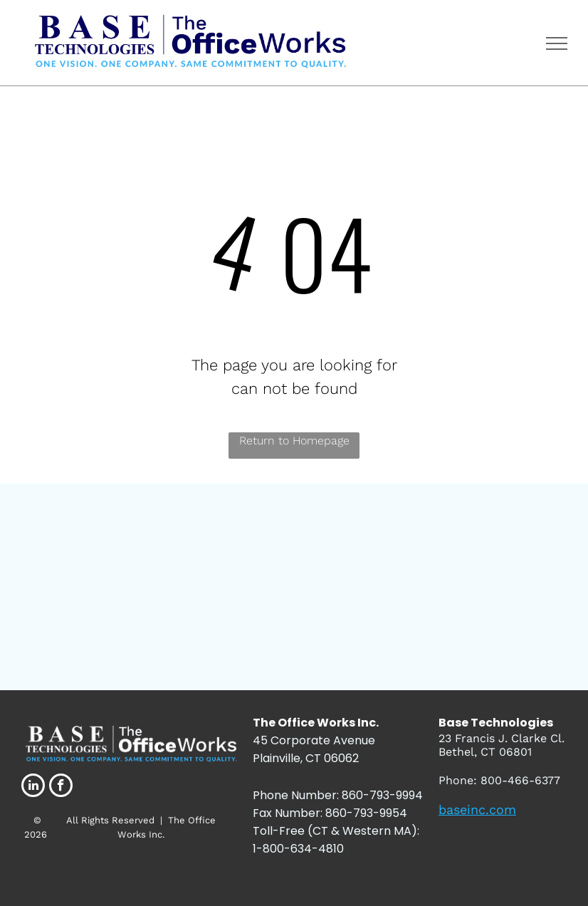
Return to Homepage (294, 441)
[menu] (557, 43)
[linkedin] (33, 787)
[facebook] (61, 787)
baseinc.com (477, 809)
